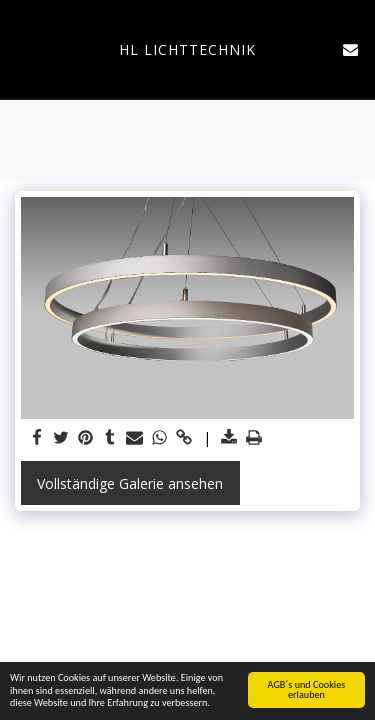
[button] (22, 48)
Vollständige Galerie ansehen (130, 483)
